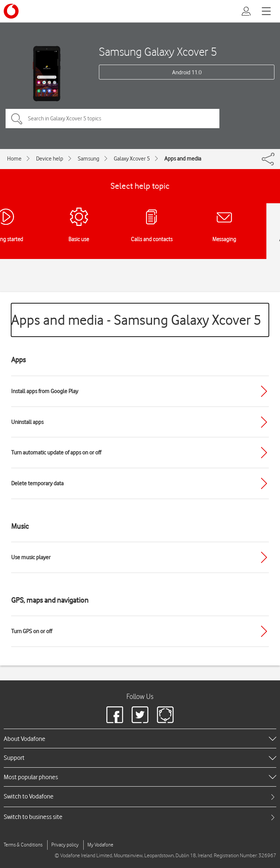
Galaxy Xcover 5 (132, 159)
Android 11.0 (187, 72)
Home (14, 159)
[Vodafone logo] (11, 11)
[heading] (140, 738)
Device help (50, 159)
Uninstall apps (27, 422)
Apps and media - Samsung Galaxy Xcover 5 (136, 320)
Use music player (31, 557)
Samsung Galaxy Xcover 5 (158, 51)
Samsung (88, 159)
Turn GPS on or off (32, 631)
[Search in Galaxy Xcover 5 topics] (112, 119)
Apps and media (183, 159)
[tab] (140, 796)
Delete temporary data (37, 483)
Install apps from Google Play (45, 391)
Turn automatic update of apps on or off (56, 453)
